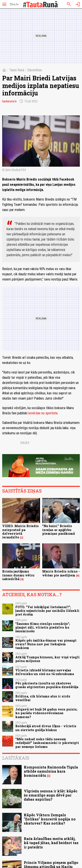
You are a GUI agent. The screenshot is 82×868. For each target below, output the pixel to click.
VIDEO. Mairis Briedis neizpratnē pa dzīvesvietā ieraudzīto (20, 532)
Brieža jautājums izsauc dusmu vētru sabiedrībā (18, 575)
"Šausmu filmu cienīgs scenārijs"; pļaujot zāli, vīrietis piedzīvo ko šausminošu (43, 627)
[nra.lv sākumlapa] (14, 4)
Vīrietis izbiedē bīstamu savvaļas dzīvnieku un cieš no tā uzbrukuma (45, 672)
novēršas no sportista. (43, 413)
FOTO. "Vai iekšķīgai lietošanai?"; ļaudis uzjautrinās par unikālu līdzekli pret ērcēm (47, 611)
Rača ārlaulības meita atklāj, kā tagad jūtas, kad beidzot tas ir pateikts (51, 843)
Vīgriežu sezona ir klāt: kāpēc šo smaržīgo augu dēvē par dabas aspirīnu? (51, 795)
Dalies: (25, 443)
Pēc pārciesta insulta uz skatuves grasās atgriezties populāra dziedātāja (47, 685)
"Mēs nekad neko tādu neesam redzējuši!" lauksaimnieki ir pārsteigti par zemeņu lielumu (47, 743)
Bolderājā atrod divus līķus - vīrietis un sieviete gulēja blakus (46, 728)
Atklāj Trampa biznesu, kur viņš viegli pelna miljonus (47, 659)
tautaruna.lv (9, 101)
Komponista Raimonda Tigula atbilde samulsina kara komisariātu (51, 771)
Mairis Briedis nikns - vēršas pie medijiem (61, 573)
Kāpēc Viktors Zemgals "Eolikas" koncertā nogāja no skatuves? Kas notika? (50, 819)
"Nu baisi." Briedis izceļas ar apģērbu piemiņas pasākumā (58, 530)
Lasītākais (16, 758)
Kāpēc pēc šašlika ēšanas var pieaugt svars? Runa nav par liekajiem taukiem (46, 644)
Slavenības (35, 70)
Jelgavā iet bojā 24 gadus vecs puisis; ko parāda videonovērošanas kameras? (46, 713)
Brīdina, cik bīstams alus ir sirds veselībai (43, 698)
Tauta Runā (17, 70)
